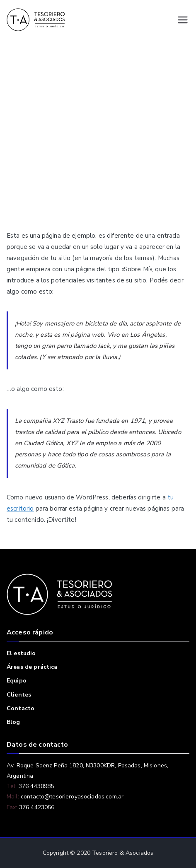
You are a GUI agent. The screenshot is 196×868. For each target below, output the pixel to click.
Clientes (19, 695)
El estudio (21, 653)
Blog (13, 722)
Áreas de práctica (32, 667)
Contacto (21, 708)
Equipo (17, 681)
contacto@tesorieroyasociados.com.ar (71, 797)
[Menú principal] (183, 20)
